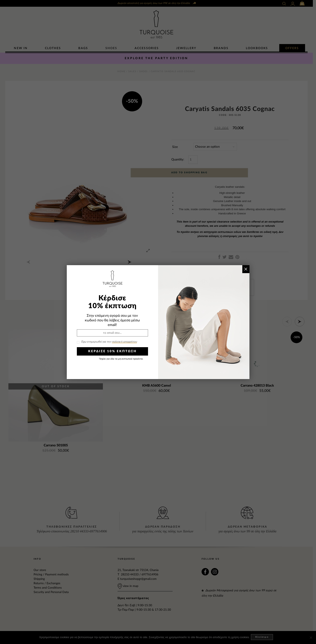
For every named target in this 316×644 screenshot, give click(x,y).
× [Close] (246, 269)
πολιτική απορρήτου (124, 342)
